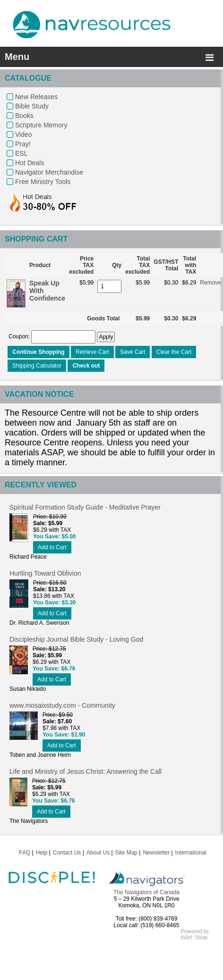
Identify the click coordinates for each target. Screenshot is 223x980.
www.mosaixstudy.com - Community (62, 705)
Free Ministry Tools (43, 182)
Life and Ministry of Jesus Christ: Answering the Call (86, 771)
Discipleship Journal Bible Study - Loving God (76, 639)
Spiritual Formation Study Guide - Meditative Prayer (85, 507)
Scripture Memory (41, 125)
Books (24, 116)
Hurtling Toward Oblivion (45, 573)
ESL (21, 153)
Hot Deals (30, 163)
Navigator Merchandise (49, 172)
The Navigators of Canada (146, 892)
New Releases (36, 97)
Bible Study (32, 106)
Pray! (23, 144)
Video (24, 134)
